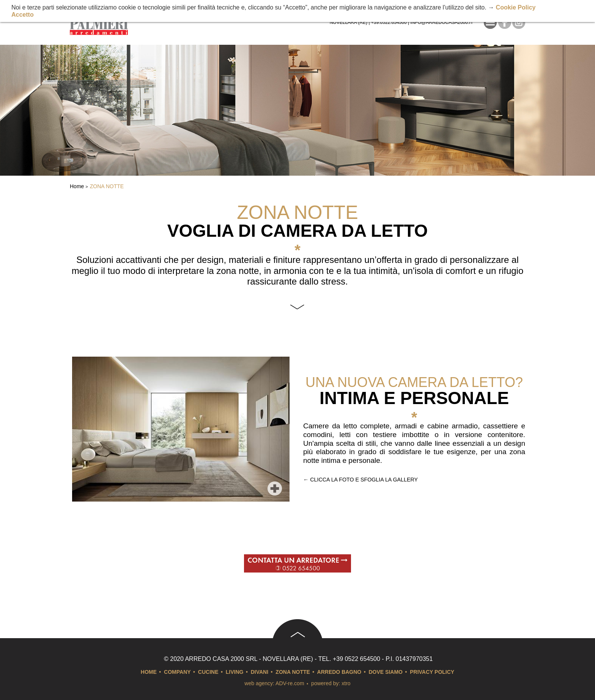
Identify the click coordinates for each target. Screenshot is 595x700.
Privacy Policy (432, 672)
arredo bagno (339, 672)
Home (77, 186)
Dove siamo (386, 672)
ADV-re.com (290, 683)
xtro (346, 683)
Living (235, 672)
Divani (260, 672)
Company (177, 672)
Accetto (23, 15)
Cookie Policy (516, 7)
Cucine (208, 672)
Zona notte (107, 186)
